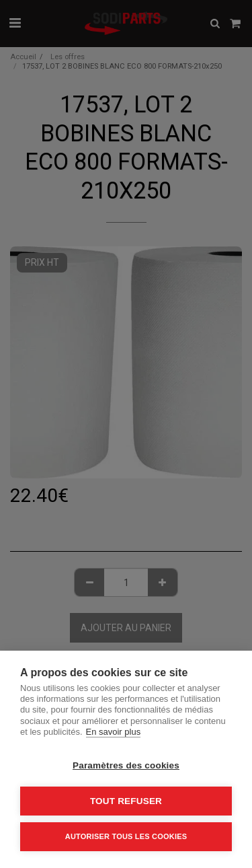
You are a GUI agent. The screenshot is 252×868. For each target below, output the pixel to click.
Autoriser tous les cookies (126, 836)
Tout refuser (126, 801)
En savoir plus (114, 732)
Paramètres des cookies (126, 765)
